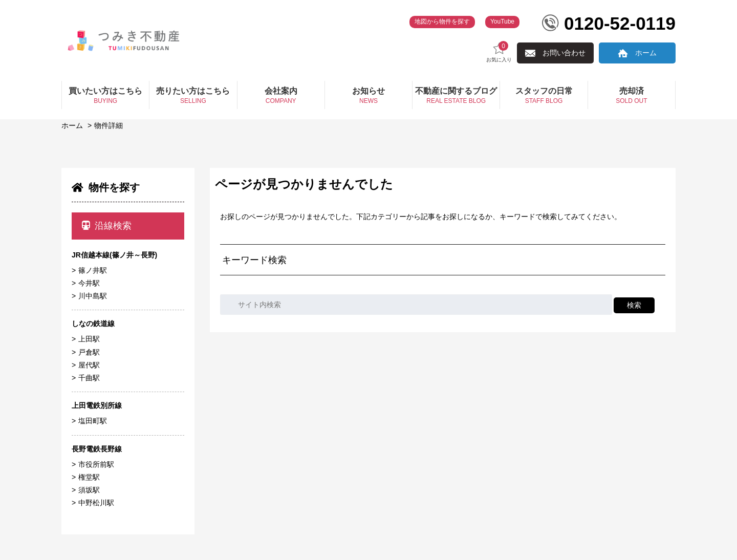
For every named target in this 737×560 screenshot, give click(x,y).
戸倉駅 (89, 352)
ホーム (646, 53)
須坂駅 (89, 490)
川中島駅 (93, 296)
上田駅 (89, 339)
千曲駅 (89, 378)
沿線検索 (107, 226)
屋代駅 (89, 365)
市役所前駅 (96, 464)
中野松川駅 (96, 503)
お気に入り (499, 52)
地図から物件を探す (442, 21)
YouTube (502, 21)
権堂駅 (89, 477)
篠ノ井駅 (93, 270)
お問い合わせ (564, 53)
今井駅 (89, 283)
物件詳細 (109, 125)
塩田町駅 (93, 421)
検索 (634, 305)
